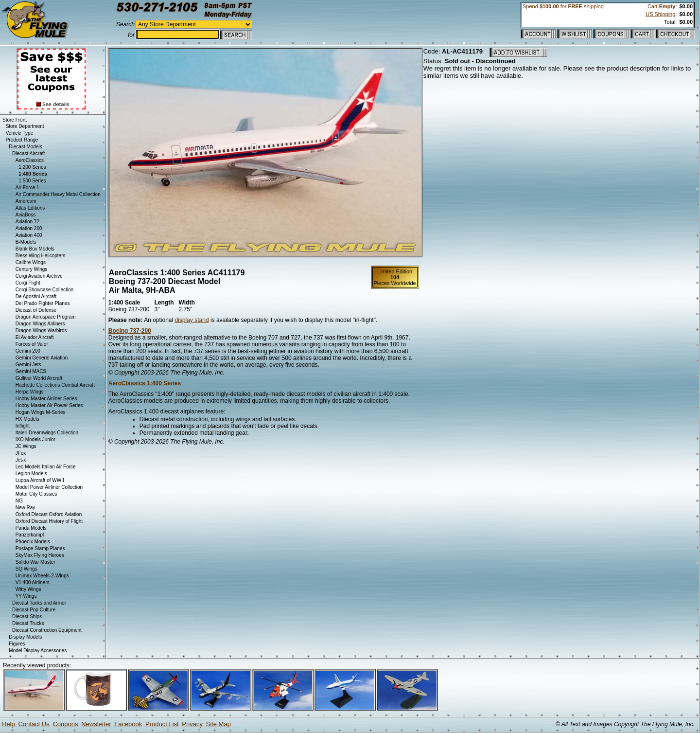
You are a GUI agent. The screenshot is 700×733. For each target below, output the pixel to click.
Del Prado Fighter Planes (43, 303)
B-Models (26, 242)
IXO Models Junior (35, 439)
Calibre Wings (31, 262)
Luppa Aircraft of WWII (40, 480)
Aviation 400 (29, 235)
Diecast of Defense (36, 310)
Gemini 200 (28, 351)
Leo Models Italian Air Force (46, 467)
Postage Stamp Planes (40, 548)
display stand (192, 320)
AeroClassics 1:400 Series (145, 383)
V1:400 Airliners (33, 582)
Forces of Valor (32, 344)
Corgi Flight (28, 283)
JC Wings (26, 446)
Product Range (22, 140)
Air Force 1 (27, 188)
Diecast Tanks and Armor (39, 603)
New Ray (26, 508)
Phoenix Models (33, 542)
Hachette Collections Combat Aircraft (55, 385)
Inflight (23, 426)
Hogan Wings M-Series (41, 412)
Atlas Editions (30, 208)
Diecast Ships (27, 617)
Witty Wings (28, 589)
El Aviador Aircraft (35, 337)
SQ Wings (26, 569)
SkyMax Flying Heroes (40, 555)
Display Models (25, 637)
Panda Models (31, 528)
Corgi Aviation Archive (39, 276)
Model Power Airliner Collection (49, 487)
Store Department (25, 126)
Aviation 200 (29, 228)
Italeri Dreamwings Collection (47, 433)
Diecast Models (25, 147)
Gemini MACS (31, 371)
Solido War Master (35, 562)
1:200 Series (32, 167)
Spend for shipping (563, 6)
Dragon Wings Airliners (40, 324)
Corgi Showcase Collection (45, 290)
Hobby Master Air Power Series (49, 405)
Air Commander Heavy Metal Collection (58, 194)
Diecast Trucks (28, 623)
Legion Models (31, 474)
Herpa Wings (30, 392)
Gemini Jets (28, 365)
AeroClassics (30, 160)
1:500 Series (32, 181)
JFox (21, 453)
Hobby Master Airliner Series (46, 399)
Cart (661, 6)
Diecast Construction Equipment (47, 630)
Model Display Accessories (38, 651)
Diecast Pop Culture (34, 610)
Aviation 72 (27, 222)
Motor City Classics (36, 494)
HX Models (27, 419)
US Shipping (660, 14)
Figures (17, 644)
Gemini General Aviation (42, 358)
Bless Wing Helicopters (41, 256)
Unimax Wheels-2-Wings (42, 576)
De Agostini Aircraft (36, 296)
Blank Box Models (35, 249)
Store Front (15, 120)
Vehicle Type (20, 133)
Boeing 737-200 (130, 331)
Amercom (26, 201)
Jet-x (21, 460)
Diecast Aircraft (28, 153)
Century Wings (32, 269)
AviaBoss (26, 215)
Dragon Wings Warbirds (41, 331)
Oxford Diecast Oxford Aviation (49, 514)
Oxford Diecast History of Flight (49, 521)
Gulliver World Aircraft (39, 378)
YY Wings (26, 596)
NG (19, 501)
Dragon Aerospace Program (46, 317)
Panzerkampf (30, 535)
